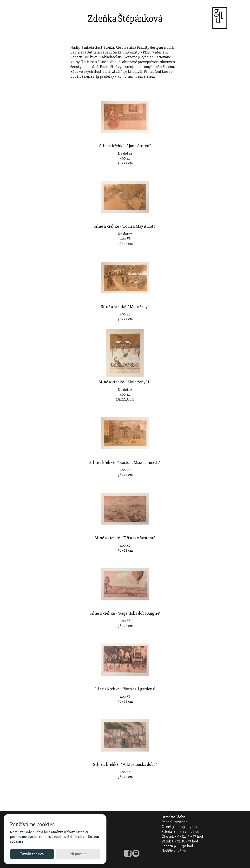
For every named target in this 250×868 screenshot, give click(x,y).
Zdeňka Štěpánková (125, 19)
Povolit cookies (32, 854)
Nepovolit (78, 854)
